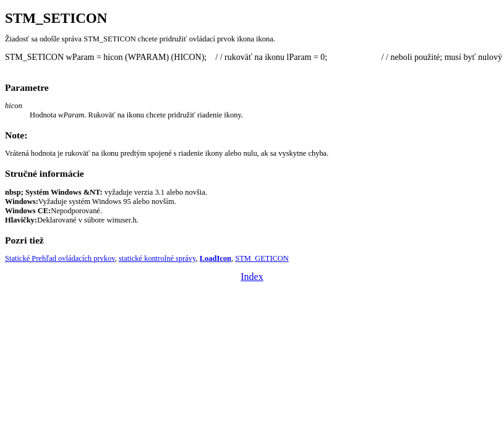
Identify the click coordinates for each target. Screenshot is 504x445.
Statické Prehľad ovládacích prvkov (60, 258)
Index (252, 277)
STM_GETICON (262, 258)
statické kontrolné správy (157, 258)
